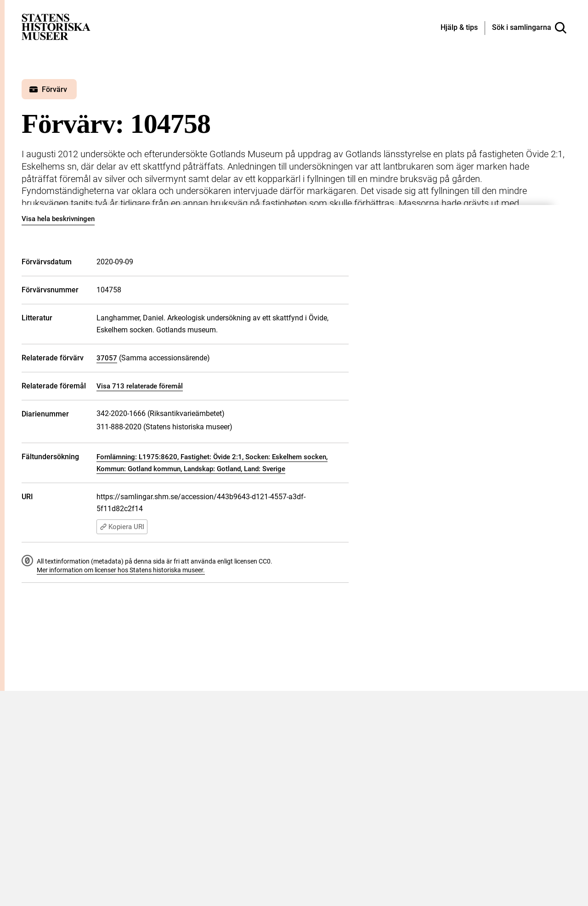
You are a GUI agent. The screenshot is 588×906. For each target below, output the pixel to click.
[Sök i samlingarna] (529, 28)
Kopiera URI (122, 527)
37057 (107, 358)
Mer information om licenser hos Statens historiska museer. (121, 570)
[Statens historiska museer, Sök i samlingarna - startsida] (56, 26)
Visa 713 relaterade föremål (140, 386)
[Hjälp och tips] (459, 28)
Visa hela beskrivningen (58, 219)
